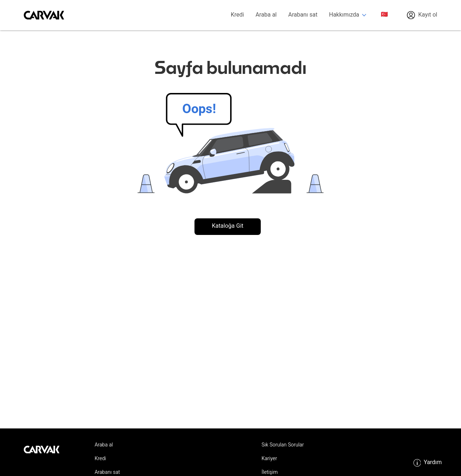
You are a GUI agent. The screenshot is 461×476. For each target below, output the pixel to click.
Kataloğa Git (228, 226)
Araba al (266, 15)
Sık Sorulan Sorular (283, 445)
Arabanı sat (303, 15)
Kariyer (269, 459)
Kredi (238, 15)
